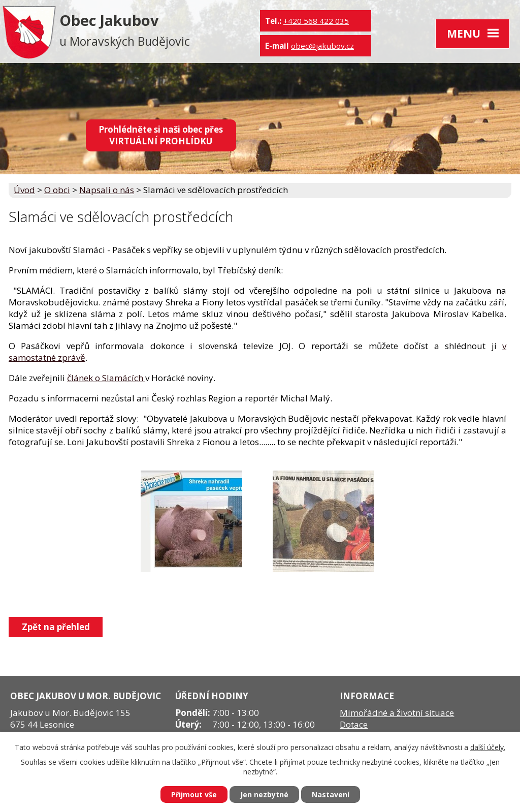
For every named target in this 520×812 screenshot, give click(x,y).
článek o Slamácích (106, 378)
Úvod (24, 190)
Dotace (354, 724)
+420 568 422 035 (316, 21)
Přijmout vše (194, 794)
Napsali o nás (107, 190)
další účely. (488, 747)
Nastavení (331, 794)
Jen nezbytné (264, 794)
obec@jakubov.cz (322, 46)
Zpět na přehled (56, 627)
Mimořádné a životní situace (397, 713)
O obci (57, 190)
